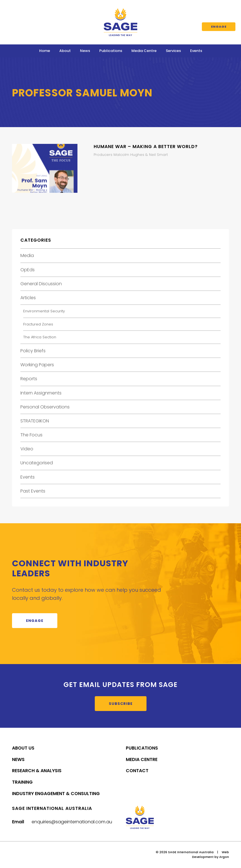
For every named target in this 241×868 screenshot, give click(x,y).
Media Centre (144, 51)
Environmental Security (44, 311)
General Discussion (41, 284)
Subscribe (121, 704)
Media (27, 255)
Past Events (33, 491)
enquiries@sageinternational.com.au (72, 822)
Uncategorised (37, 463)
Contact (137, 771)
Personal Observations (45, 407)
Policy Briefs (33, 351)
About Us (23, 748)
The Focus (31, 435)
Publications (111, 51)
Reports (29, 379)
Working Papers (37, 365)
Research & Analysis (37, 771)
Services (173, 51)
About (65, 51)
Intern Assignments (41, 393)
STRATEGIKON (35, 421)
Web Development (211, 855)
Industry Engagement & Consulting (56, 794)
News (85, 51)
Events (196, 51)
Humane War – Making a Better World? (146, 147)
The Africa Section (40, 337)
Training (22, 782)
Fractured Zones (38, 324)
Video (27, 449)
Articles (28, 298)
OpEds (28, 270)
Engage (219, 27)
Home (45, 51)
